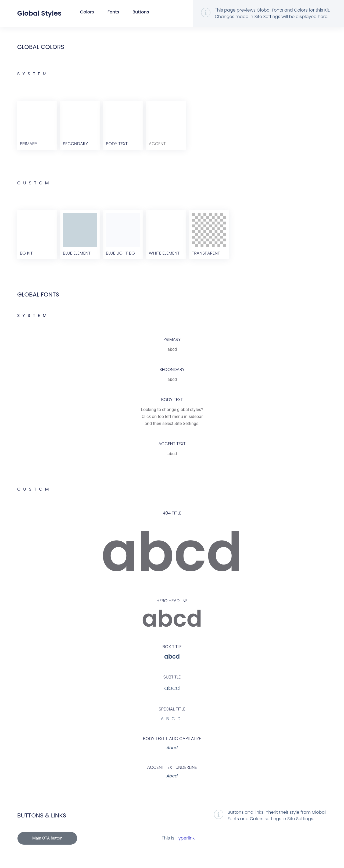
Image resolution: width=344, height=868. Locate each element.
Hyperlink (185, 846)
